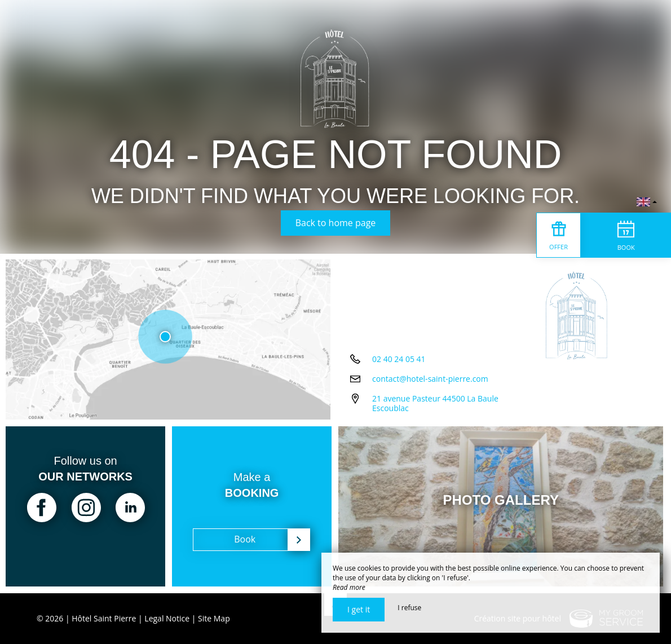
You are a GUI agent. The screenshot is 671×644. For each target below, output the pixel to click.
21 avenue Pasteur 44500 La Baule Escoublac (435, 404)
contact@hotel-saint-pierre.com (430, 380)
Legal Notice (167, 618)
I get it (359, 609)
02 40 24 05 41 (399, 360)
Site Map (214, 618)
